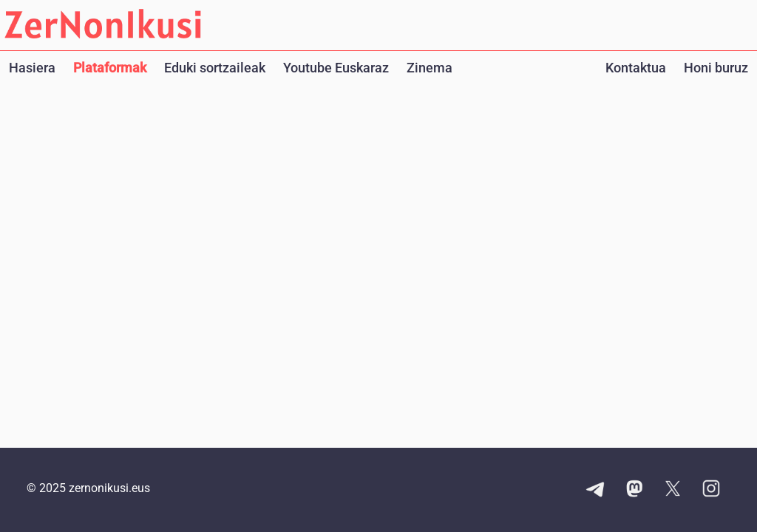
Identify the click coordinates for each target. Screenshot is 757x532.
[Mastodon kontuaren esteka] (634, 490)
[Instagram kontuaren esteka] (711, 490)
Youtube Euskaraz (336, 68)
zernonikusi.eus (109, 488)
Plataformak (110, 68)
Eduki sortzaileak (215, 68)
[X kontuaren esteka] (673, 490)
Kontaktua (636, 68)
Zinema (430, 68)
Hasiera (32, 68)
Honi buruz (716, 68)
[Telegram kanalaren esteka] (596, 490)
